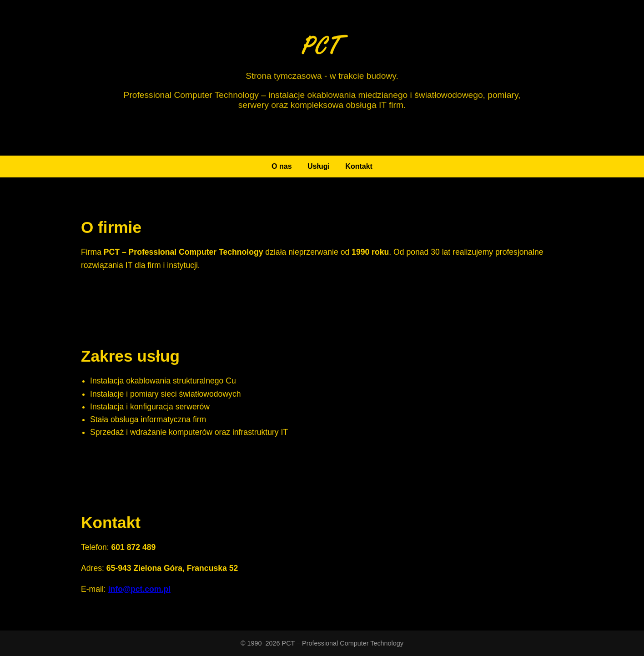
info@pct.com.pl (139, 590)
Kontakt (359, 166)
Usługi (319, 166)
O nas (282, 166)
